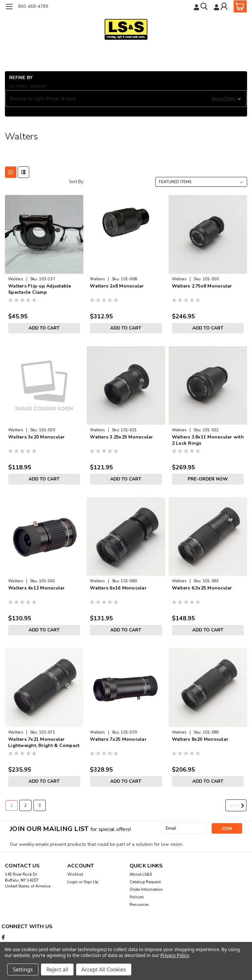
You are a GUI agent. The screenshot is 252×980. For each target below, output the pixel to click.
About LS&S (141, 874)
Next (238, 806)
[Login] (221, 6)
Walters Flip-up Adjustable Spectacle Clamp (40, 289)
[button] (126, 99)
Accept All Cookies (104, 969)
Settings (23, 969)
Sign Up (91, 882)
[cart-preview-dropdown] (239, 6)
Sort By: (77, 182)
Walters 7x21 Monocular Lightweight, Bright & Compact (44, 742)
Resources (139, 905)
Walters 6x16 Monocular (118, 588)
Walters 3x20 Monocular (37, 437)
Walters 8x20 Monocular (200, 739)
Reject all (57, 969)
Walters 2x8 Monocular (117, 286)
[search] (201, 6)
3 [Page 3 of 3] (40, 805)
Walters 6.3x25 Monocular (202, 588)
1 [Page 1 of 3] (12, 805)
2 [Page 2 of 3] (25, 805)
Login (73, 882)
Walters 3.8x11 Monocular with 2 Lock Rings (208, 440)
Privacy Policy (175, 955)
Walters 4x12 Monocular (37, 588)
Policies (137, 897)
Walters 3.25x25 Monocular (121, 437)
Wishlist (75, 874)
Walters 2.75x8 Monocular (202, 286)
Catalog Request (145, 882)
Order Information (146, 889)
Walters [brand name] (16, 279)
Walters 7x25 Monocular (118, 739)
